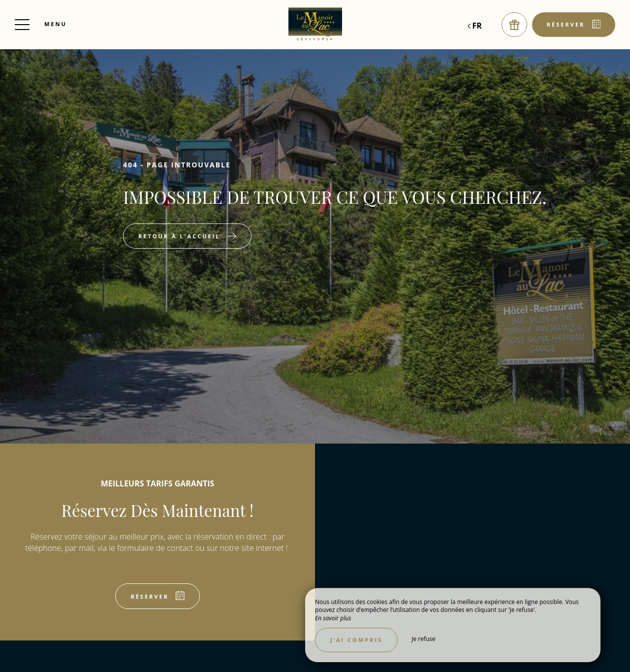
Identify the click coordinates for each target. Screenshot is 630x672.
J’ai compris (356, 640)
